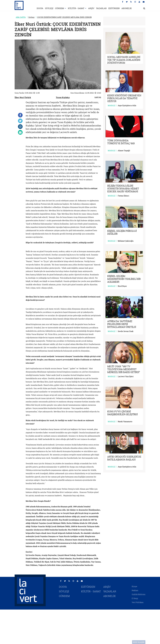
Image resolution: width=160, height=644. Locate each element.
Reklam (135, 590)
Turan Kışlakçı (63, 97)
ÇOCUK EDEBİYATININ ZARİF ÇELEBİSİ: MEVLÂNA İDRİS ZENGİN (64, 17)
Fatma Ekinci (123, 196)
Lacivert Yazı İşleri (126, 376)
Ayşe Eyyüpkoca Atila (127, 105)
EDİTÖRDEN (114, 8)
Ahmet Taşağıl (124, 151)
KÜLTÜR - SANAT (76, 8)
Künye (134, 586)
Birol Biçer (122, 286)
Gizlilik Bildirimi (139, 594)
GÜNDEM (60, 8)
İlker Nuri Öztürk (23, 97)
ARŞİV (91, 8)
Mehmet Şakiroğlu (126, 241)
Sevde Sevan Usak (126, 331)
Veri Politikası (138, 602)
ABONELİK (127, 8)
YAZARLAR (101, 8)
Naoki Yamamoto (125, 422)
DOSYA (40, 8)
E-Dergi (135, 598)
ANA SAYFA (21, 17)
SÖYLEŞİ (49, 8)
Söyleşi (31, 17)
